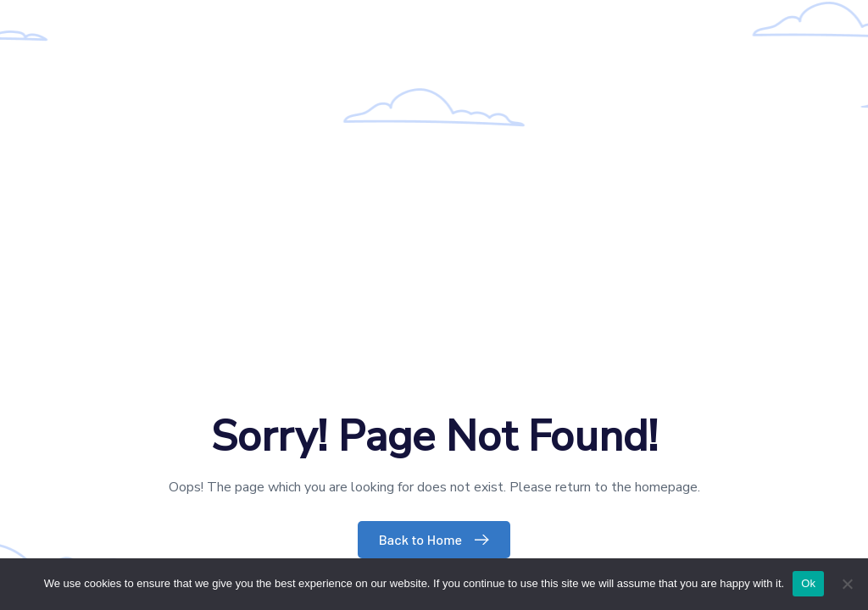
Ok (808, 583)
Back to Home (438, 539)
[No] (847, 584)
